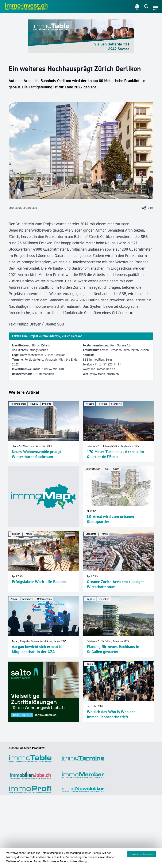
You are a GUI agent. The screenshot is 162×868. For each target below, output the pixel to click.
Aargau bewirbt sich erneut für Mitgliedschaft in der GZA (38, 649)
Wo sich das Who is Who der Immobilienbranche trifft (111, 714)
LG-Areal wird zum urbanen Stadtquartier (110, 519)
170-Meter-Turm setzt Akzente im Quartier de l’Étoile (115, 454)
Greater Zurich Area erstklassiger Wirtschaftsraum (115, 584)
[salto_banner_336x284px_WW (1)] (43, 692)
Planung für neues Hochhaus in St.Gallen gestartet (113, 649)
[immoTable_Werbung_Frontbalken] (81, 36)
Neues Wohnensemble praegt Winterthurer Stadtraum (36, 454)
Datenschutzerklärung (73, 861)
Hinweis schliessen (142, 854)
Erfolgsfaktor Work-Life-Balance (39, 582)
